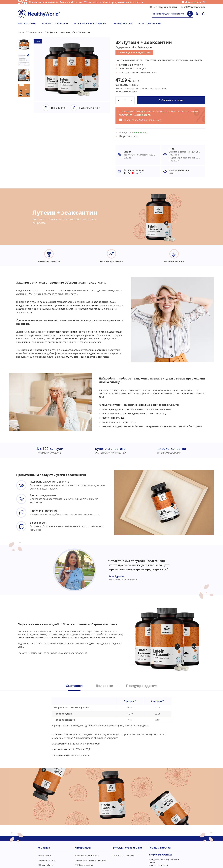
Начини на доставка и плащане (90, 860)
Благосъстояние (36, 32)
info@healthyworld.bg (193, 7)
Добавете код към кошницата (142, 120)
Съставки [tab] (74, 686)
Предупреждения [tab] (142, 686)
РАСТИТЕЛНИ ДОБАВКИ (150, 23)
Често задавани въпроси (163, 7)
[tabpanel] (111, 724)
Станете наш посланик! (123, 856)
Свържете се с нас (47, 860)
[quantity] (125, 100)
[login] (197, 14)
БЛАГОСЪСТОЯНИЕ (27, 23)
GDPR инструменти (84, 865)
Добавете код (195, 2)
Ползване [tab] (104, 686)
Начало (21, 32)
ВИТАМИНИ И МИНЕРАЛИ (55, 23)
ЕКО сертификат (46, 865)
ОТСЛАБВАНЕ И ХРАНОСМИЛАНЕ (91, 23)
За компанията (45, 856)
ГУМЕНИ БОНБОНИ (123, 23)
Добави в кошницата (171, 100)
